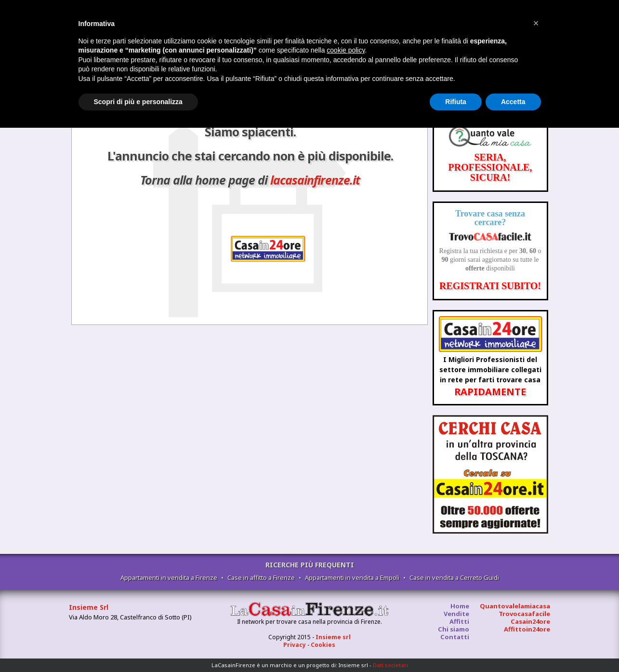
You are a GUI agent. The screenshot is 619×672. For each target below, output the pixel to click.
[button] (536, 23)
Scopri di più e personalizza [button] (138, 102)
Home (460, 606)
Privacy (295, 645)
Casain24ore (530, 621)
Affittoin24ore (527, 629)
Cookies (323, 645)
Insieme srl (333, 637)
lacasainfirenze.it (315, 180)
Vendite (456, 614)
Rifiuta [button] (456, 102)
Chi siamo (454, 629)
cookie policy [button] (346, 50)
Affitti (459, 621)
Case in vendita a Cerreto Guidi (454, 578)
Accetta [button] (513, 102)
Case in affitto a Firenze (261, 578)
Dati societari (390, 665)
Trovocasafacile (524, 614)
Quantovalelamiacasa (515, 606)
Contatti (455, 637)
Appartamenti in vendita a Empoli (352, 578)
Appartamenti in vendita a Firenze (169, 578)
